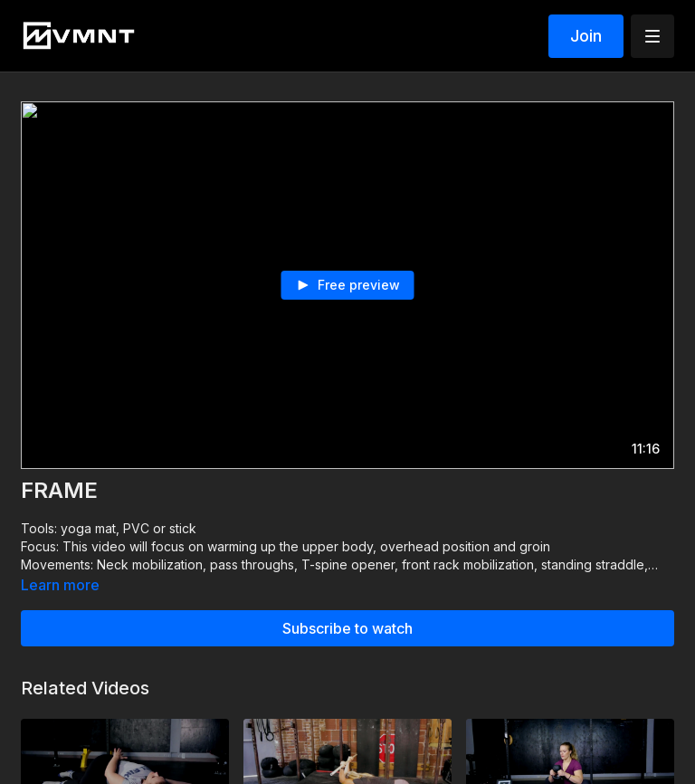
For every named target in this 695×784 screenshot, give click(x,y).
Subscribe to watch (347, 628)
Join (586, 36)
